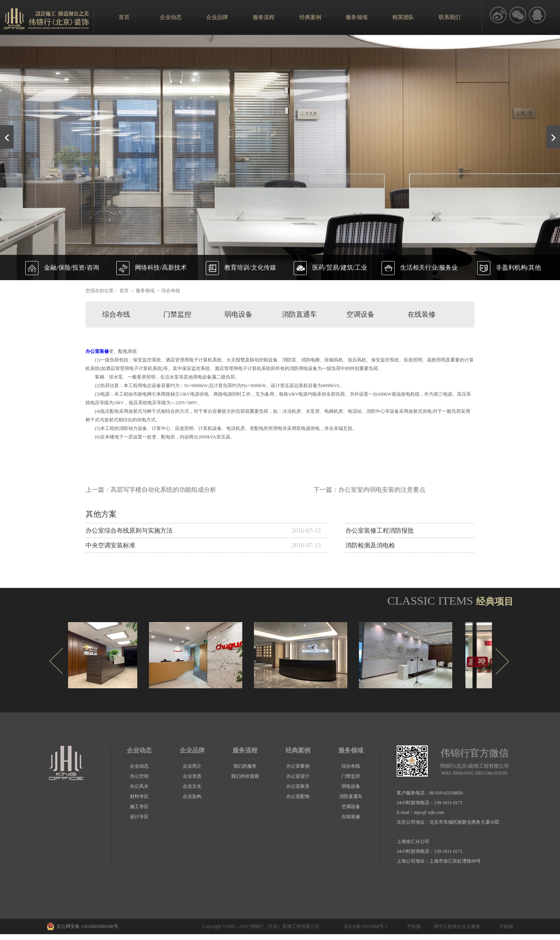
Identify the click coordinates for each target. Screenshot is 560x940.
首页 (124, 17)
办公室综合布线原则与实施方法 (129, 531)
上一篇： (151, 490)
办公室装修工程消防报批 (380, 531)
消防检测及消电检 (370, 545)
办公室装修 (97, 351)
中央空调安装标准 (110, 545)
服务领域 (145, 291)
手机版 (413, 926)
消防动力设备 (133, 428)
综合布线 (171, 291)
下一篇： (369, 490)
